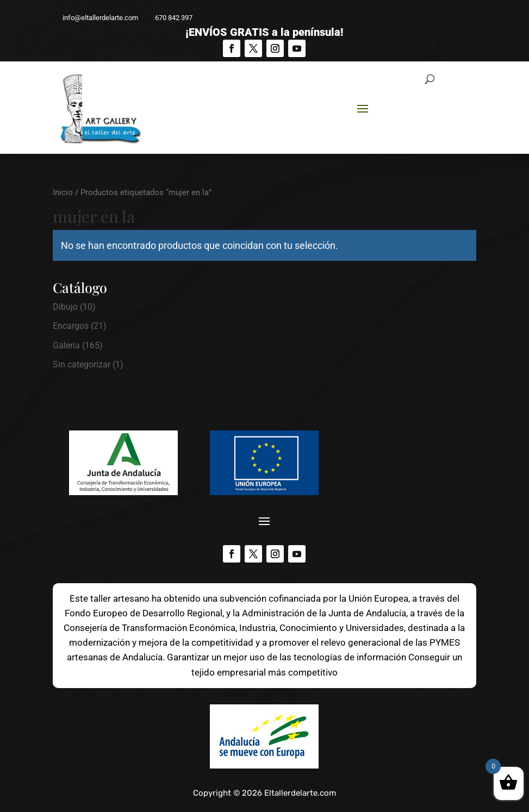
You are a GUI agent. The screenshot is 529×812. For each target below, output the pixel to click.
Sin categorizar (82, 364)
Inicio (63, 192)
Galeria (66, 345)
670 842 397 (169, 18)
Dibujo (65, 307)
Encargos (71, 326)
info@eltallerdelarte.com (95, 18)
